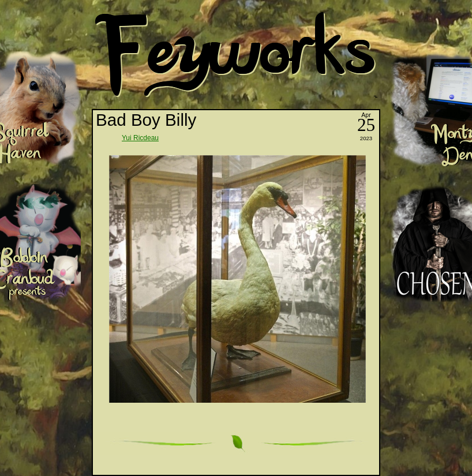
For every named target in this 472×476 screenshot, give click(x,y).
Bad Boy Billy (146, 120)
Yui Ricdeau (140, 138)
